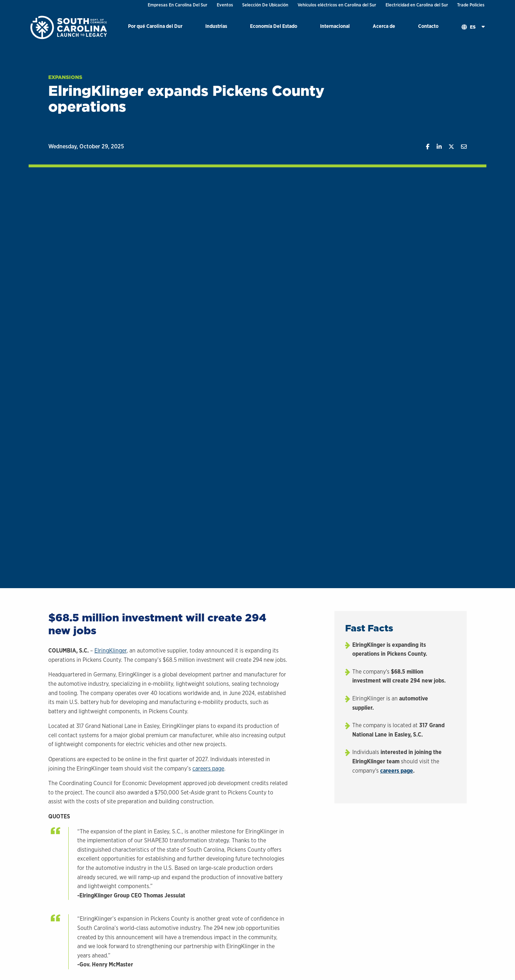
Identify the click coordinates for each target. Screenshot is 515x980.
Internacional (335, 26)
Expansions (65, 77)
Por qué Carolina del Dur (155, 26)
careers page (208, 769)
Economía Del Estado (274, 26)
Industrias (216, 26)
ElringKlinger (111, 651)
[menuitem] (155, 27)
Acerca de (384, 26)
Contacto (428, 26)
